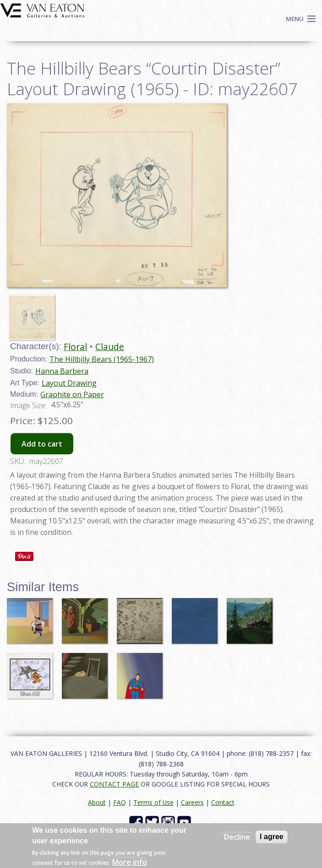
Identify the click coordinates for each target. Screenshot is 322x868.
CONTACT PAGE (114, 784)
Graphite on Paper (72, 394)
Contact (223, 802)
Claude (110, 347)
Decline (237, 837)
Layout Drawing (69, 383)
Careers (192, 802)
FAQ (120, 802)
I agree (272, 837)
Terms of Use (153, 802)
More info (130, 862)
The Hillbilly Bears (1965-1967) (102, 359)
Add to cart (42, 444)
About (97, 802)
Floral (75, 347)
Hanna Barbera (62, 371)
